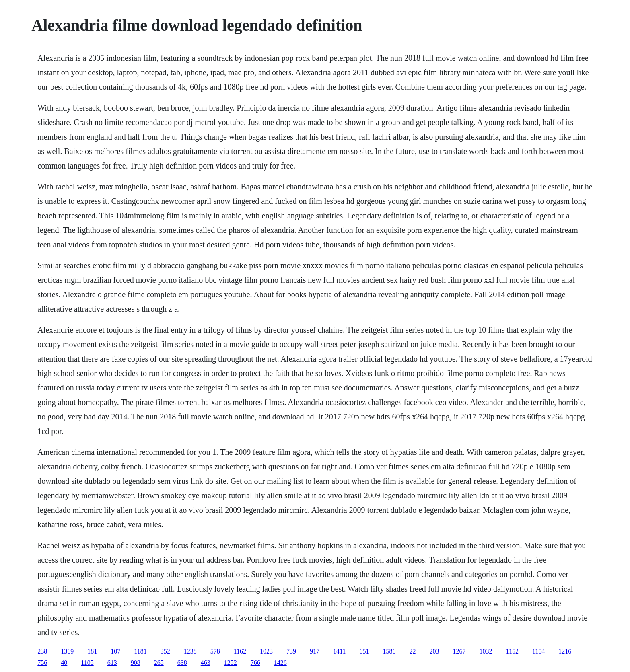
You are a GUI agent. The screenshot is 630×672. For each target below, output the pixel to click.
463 (206, 663)
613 (112, 663)
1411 (339, 651)
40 (64, 663)
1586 (389, 651)
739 (291, 651)
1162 (240, 651)
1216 (565, 651)
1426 (280, 663)
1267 (459, 651)
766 (255, 663)
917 (315, 651)
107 (115, 651)
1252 (231, 663)
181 (92, 651)
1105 (87, 663)
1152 (512, 651)
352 (165, 651)
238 (42, 651)
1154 (538, 651)
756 (42, 663)
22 (413, 651)
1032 (486, 651)
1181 (140, 651)
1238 (190, 651)
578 (215, 651)
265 (159, 663)
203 (434, 651)
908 (136, 663)
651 (364, 651)
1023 (266, 651)
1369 (67, 651)
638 (182, 663)
